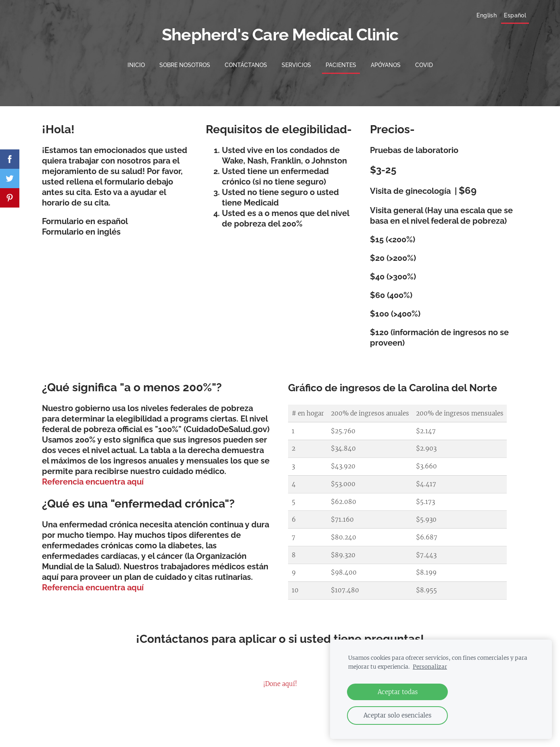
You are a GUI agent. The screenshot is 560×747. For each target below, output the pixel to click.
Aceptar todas (398, 692)
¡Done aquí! (280, 680)
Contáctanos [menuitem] (246, 61)
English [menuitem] (476, 17)
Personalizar (430, 667)
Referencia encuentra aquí (93, 478)
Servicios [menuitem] (296, 61)
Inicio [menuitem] (136, 61)
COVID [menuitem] (424, 61)
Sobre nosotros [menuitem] (185, 61)
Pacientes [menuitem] (341, 61)
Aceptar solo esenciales (397, 715)
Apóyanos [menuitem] (386, 61)
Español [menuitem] (504, 17)
